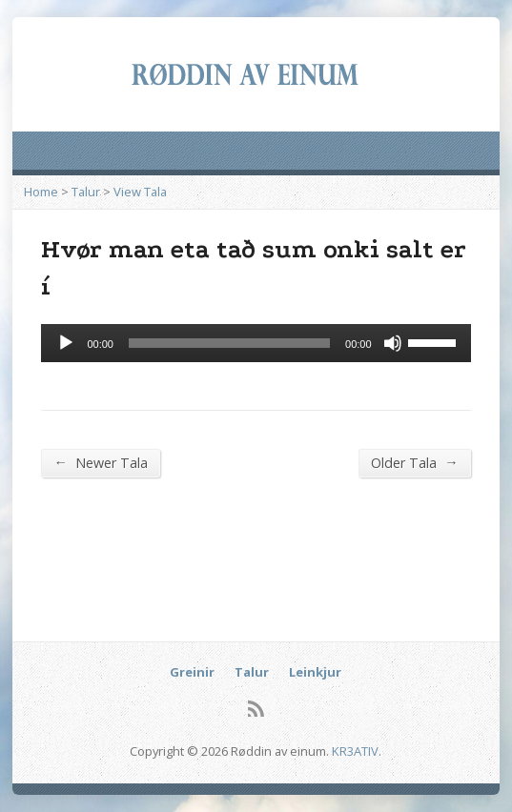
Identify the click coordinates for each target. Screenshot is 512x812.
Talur (86, 192)
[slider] (229, 343)
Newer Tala (100, 462)
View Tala (140, 192)
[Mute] (393, 343)
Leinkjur (315, 672)
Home (41, 192)
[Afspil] (66, 343)
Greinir (192, 672)
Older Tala (414, 462)
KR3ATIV (355, 751)
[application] (256, 343)
